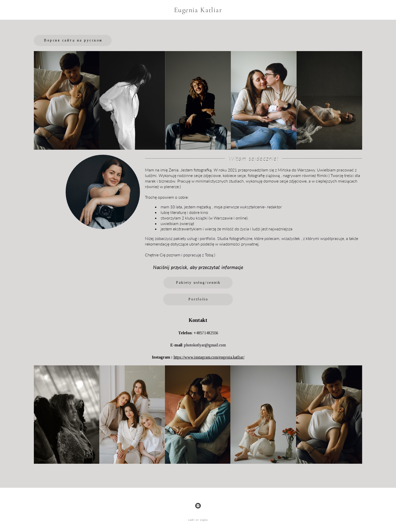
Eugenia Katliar (198, 10)
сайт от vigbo (198, 520)
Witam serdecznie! (254, 158)
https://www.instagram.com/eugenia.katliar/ (209, 357)
